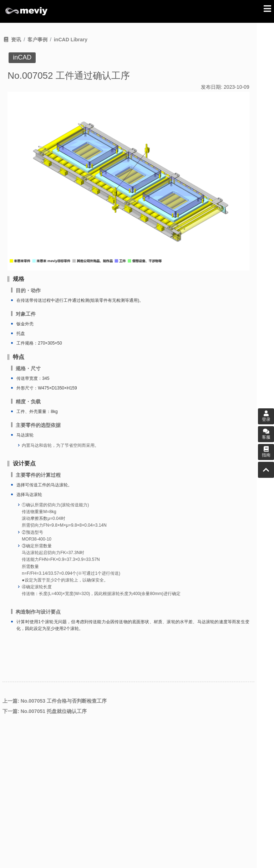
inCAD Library (71, 40)
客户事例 (37, 40)
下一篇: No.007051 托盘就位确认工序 (45, 711)
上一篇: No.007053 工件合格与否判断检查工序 (55, 701)
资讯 (16, 40)
